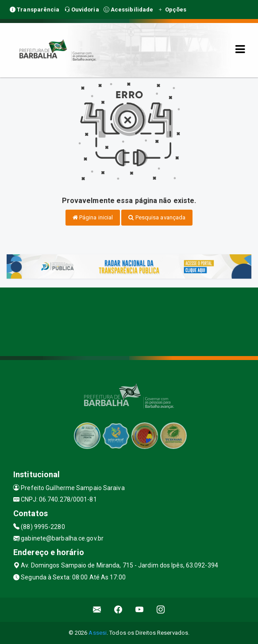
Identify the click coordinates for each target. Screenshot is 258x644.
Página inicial (93, 217)
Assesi (98, 633)
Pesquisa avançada (157, 217)
